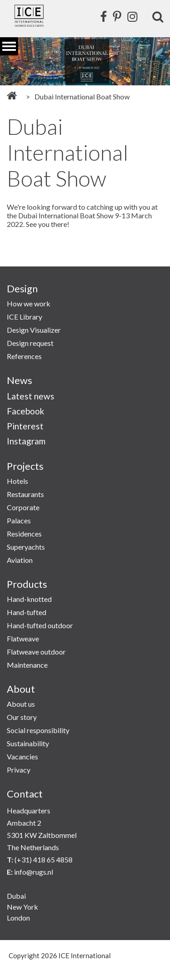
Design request (30, 343)
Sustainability (28, 743)
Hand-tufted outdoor (40, 625)
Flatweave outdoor (36, 652)
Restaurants (25, 494)
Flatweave (23, 638)
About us (21, 704)
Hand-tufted (27, 612)
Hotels (17, 481)
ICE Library (24, 317)
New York (22, 907)
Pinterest (25, 426)
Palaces (19, 520)
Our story (22, 717)
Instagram (26, 441)
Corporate (23, 507)
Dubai (16, 896)
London (18, 918)
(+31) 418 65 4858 (44, 859)
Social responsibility (38, 730)
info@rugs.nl (34, 872)
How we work (29, 303)
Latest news (31, 396)
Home (12, 96)
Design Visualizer (34, 330)
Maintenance (27, 665)
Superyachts (26, 547)
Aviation (20, 560)
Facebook (26, 411)
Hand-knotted (29, 599)
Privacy (19, 770)
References (24, 356)
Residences (24, 534)
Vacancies (22, 756)
